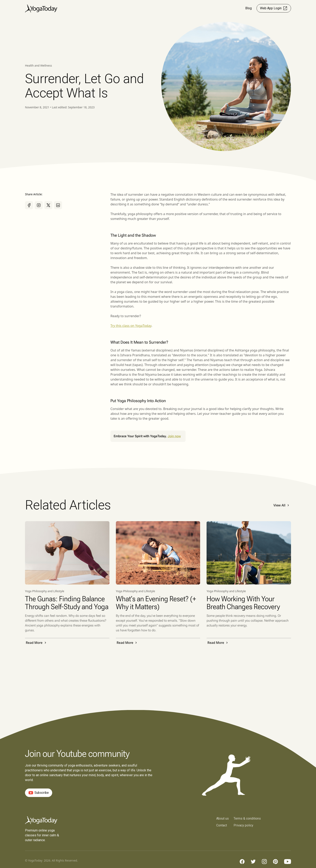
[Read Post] (67, 553)
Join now (174, 436)
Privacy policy (243, 825)
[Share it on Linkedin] (58, 205)
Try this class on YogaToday (131, 326)
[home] (41, 8)
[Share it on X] (48, 205)
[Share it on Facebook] (29, 205)
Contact (222, 825)
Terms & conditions (247, 818)
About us (222, 818)
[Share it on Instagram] (39, 205)
